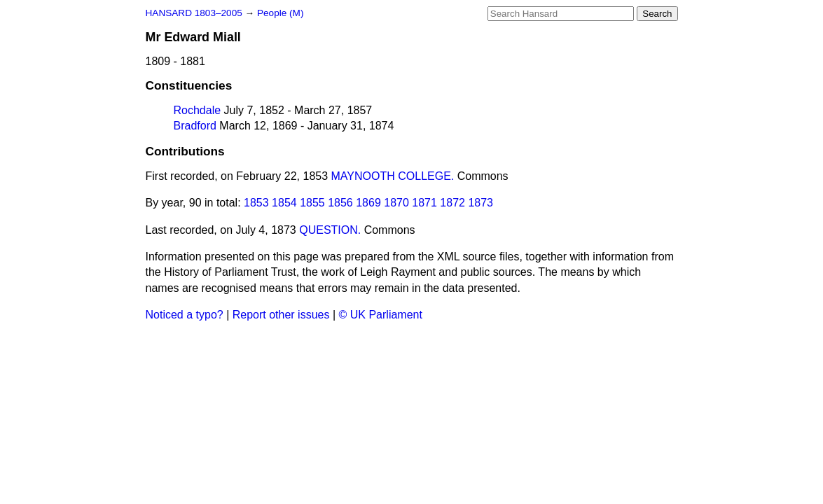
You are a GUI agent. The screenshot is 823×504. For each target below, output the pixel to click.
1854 (284, 203)
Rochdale (198, 110)
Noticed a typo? (185, 315)
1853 (256, 203)
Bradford (195, 126)
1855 (312, 203)
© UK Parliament (381, 315)
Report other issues (281, 315)
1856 (340, 203)
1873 (480, 203)
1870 (396, 203)
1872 (452, 203)
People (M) (280, 13)
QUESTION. (330, 230)
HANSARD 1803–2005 (194, 13)
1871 (424, 203)
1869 (368, 203)
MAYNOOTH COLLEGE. (393, 176)
